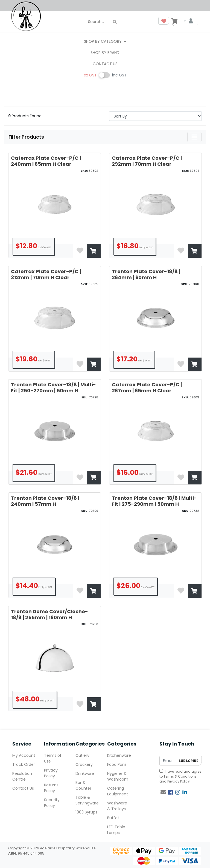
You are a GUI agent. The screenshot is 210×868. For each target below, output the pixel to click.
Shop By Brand (105, 53)
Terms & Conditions (180, 776)
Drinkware (85, 773)
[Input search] (103, 22)
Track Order (24, 764)
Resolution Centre (22, 776)
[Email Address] (168, 761)
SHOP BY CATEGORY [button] (103, 41)
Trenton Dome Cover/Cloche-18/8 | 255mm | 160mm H (49, 614)
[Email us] (163, 792)
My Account (24, 755)
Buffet (113, 818)
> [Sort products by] (155, 116)
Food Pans (117, 764)
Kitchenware (119, 755)
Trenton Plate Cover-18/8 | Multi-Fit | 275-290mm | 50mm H (154, 501)
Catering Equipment (118, 791)
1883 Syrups (86, 812)
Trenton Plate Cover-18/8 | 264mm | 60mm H (146, 274)
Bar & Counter (83, 785)
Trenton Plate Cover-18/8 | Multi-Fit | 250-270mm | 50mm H (53, 388)
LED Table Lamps (116, 830)
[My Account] (189, 21)
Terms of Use (53, 758)
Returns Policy (51, 788)
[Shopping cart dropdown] (174, 21)
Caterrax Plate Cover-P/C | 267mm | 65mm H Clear (147, 388)
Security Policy (52, 803)
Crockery (84, 764)
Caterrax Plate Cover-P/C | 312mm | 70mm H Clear (46, 274)
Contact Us (105, 64)
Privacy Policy (179, 781)
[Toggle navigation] (194, 137)
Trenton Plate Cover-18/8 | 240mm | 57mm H (45, 501)
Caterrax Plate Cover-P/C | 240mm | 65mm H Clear (46, 161)
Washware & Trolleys (117, 806)
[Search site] (115, 22)
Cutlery (82, 755)
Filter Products (27, 137)
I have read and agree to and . (180, 776)
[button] (164, 21)
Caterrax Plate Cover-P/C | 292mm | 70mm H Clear (147, 161)
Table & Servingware (87, 800)
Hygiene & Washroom (118, 776)
